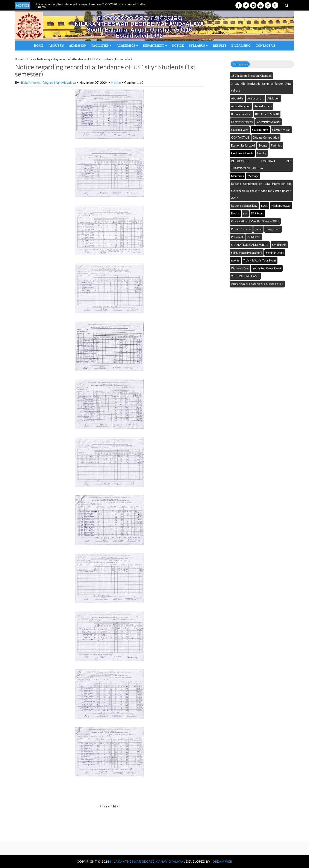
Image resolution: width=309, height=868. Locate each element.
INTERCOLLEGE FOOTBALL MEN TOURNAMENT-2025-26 (261, 165)
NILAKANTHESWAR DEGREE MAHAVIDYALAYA (147, 861)
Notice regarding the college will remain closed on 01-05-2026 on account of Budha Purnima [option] (90, 6)
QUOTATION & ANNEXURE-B (250, 245)
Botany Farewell (241, 114)
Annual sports (263, 106)
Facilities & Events (242, 153)
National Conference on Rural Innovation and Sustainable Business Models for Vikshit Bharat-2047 (261, 191)
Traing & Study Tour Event (260, 260)
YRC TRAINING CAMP (245, 276)
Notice (178, 46)
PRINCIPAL (254, 237)
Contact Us (265, 46)
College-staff (260, 130)
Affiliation (273, 98)
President (237, 237)
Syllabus (198, 46)
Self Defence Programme (247, 253)
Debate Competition (266, 138)
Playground (273, 229)
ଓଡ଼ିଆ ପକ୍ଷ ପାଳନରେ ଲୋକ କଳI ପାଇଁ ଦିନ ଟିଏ (257, 284)
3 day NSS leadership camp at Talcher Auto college (261, 87)
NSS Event (257, 213)
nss (245, 213)
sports (235, 260)
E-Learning (241, 46)
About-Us (237, 98)
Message (253, 176)
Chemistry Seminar (269, 122)
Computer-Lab (281, 130)
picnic (258, 229)
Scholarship (279, 245)
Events (263, 145)
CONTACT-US (240, 138)
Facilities (101, 46)
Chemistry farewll (242, 122)
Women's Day (240, 268)
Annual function (241, 106)
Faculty (262, 153)
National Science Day (244, 206)
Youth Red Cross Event (267, 268)
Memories (237, 176)
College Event (240, 130)
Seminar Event (275, 253)
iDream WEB (222, 861)
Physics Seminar (241, 229)
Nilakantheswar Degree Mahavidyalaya (48, 83)
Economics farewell (243, 145)
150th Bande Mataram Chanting (251, 76)
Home (39, 46)
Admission (78, 46)
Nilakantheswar (281, 206)
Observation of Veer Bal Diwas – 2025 (255, 221)
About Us (56, 46)
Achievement (255, 98)
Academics (127, 46)
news (264, 206)
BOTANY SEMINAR (267, 114)
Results (220, 46)
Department (155, 46)
